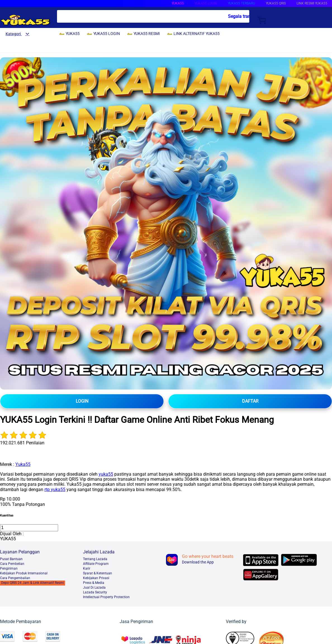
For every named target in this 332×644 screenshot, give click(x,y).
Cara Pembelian (12, 564)
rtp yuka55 (55, 490)
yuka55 (106, 474)
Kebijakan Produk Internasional (24, 573)
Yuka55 (23, 464)
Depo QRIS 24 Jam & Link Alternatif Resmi (33, 583)
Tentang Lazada (95, 559)
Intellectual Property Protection (106, 597)
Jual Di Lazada (94, 588)
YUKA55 (178, 3)
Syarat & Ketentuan (98, 573)
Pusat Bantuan (11, 559)
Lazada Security (95, 592)
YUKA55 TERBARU (241, 3)
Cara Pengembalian (15, 578)
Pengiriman (9, 568)
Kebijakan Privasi (96, 578)
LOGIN (82, 401)
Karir (87, 568)
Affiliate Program (96, 564)
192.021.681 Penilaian (22, 443)
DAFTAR (250, 401)
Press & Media (94, 583)
